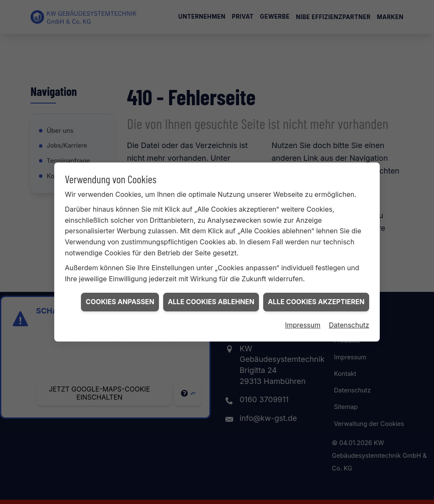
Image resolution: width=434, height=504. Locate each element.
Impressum (303, 322)
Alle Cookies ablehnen (211, 298)
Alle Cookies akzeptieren (316, 298)
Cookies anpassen (120, 298)
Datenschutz (349, 322)
